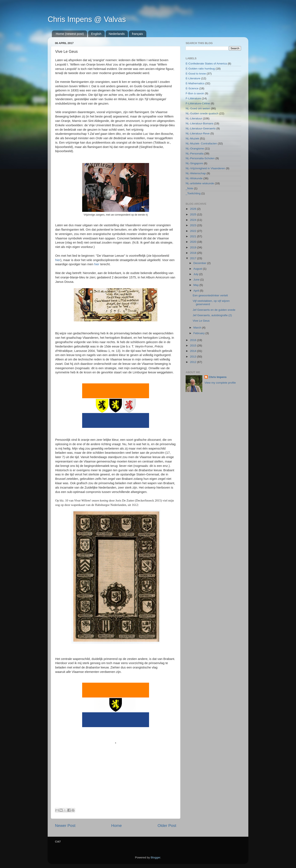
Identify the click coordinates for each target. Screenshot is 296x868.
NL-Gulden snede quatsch (202, 113)
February (199, 333)
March (198, 328)
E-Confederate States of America (206, 64)
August (198, 269)
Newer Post (65, 826)
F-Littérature (193, 98)
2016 (194, 340)
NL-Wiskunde (194, 178)
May (196, 285)
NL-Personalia (195, 154)
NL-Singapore (194, 163)
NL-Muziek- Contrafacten (201, 143)
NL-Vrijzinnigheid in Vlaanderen (205, 168)
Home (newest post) (70, 34)
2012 (194, 362)
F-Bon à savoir (195, 93)
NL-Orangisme (195, 148)
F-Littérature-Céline (198, 103)
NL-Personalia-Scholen (200, 158)
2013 (194, 357)
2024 (194, 220)
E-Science (192, 88)
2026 (194, 209)
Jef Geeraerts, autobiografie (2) (212, 315)
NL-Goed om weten (198, 108)
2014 (194, 351)
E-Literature (193, 78)
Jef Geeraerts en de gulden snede (214, 310)
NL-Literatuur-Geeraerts (201, 128)
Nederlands (117, 34)
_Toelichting (193, 193)
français (137, 34)
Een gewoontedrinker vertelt (210, 295)
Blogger (156, 857)
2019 (194, 247)
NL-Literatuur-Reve (198, 133)
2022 (194, 231)
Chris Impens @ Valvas (87, 19)
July (196, 274)
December (200, 263)
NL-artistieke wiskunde (200, 183)
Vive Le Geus (201, 321)
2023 (194, 225)
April (197, 291)
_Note (189, 188)
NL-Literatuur (194, 118)
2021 (194, 236)
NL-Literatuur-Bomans (200, 123)
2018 (194, 253)
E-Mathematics (195, 83)
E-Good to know (196, 74)
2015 (194, 346)
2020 (194, 242)
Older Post (167, 826)
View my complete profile (220, 383)
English (96, 34)
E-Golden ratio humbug (200, 69)
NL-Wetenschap (196, 173)
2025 (194, 214)
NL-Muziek (192, 138)
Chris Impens (218, 377)
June (197, 280)
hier (58, 260)
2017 (194, 258)
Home (116, 826)
